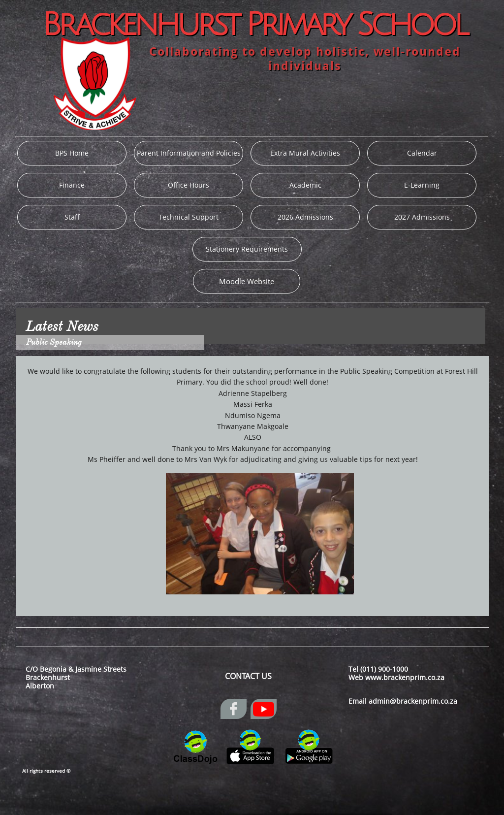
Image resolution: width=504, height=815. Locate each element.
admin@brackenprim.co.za (413, 701)
